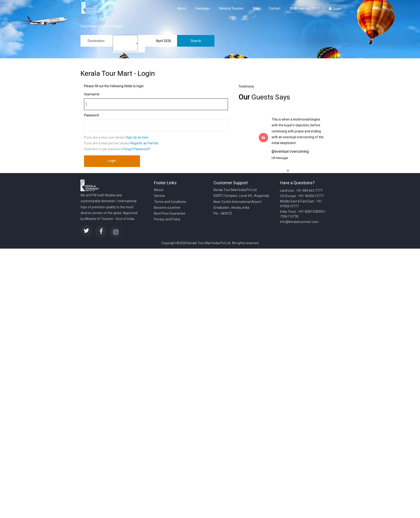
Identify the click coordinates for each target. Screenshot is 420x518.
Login (335, 9)
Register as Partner (144, 143)
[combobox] (97, 41)
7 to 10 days (125, 45)
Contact (275, 8)
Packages (203, 8)
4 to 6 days (125, 41)
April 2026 (164, 41)
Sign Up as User (137, 137)
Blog (256, 8)
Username (92, 94)
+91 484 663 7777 (305, 9)
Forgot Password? (137, 149)
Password (91, 115)
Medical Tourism (231, 8)
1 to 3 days (125, 37)
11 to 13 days (125, 49)
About (182, 8)
